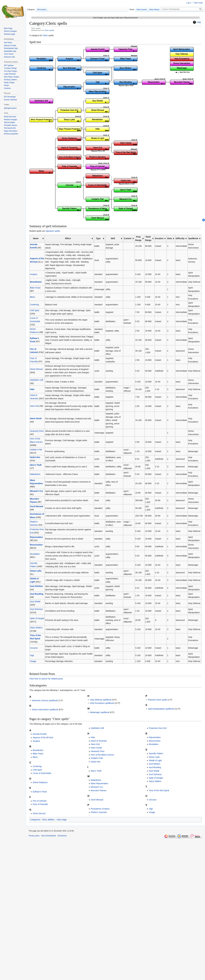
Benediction (36, 282)
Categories (35, 815)
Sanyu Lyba (36, 567)
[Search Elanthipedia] (182, 9)
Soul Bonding (37, 590)
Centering (34, 304)
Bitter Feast (35, 288)
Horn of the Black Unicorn (102, 750)
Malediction (35, 472)
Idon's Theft (36, 463)
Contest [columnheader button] (128, 238)
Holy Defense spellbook (101, 695)
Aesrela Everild (40, 729)
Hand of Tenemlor (99, 736)
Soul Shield (35, 598)
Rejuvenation (36, 534)
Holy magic (62, 815)
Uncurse (34, 643)
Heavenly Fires (37, 430)
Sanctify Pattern (156, 749)
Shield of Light (155, 756)
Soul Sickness (36, 605)
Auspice (34, 274)
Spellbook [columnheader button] (193, 238)
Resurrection (36, 542)
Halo (32, 388)
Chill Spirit (35, 310)
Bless (32, 297)
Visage (33, 657)
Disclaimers (62, 831)
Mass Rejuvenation (99, 779)
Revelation (35, 551)
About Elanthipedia (49, 831)
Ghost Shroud (36, 368)
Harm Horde (36, 417)
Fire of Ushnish (40, 796)
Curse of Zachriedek (42, 769)
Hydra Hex (35, 456)
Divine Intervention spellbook (45, 705)
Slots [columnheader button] (170, 238)
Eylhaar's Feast (40, 787)
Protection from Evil (158, 724)
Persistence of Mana (100, 804)
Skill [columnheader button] (113, 238)
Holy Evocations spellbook (102, 699)
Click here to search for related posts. (46, 674)
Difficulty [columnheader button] (180, 238)
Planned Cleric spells (158, 695)
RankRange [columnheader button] (148, 238)
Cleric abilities (48, 815)
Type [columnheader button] (98, 238)
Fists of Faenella (40, 800)
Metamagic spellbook (100, 708)
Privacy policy (34, 831)
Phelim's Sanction (99, 808)
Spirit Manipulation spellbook (161, 704)
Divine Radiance (40, 778)
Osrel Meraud (37, 504)
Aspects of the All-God (43, 733)
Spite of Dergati (37, 614)
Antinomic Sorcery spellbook (45, 696)
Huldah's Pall (36, 448)
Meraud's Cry (36, 489)
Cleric (45, 35)
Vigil (32, 651)
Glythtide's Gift (37, 379)
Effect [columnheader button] (68, 238)
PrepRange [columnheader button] (138, 238)
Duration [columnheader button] (159, 238)
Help (199, 22)
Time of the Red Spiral (159, 786)
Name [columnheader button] (36, 238)
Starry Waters (36, 623)
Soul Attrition (36, 582)
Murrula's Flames (99, 786)
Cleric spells (49, 30)
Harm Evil (34, 405)
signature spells (53, 231)
